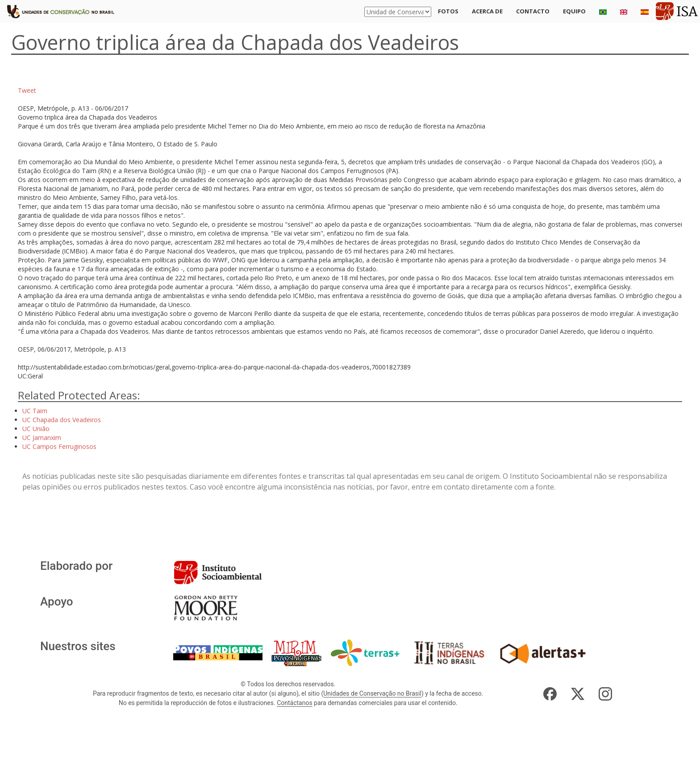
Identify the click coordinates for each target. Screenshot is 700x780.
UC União (36, 429)
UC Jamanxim (42, 438)
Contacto (533, 11)
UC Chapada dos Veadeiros (62, 420)
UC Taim (35, 411)
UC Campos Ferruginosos (59, 446)
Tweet (27, 90)
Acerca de (487, 11)
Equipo (574, 11)
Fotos (448, 11)
